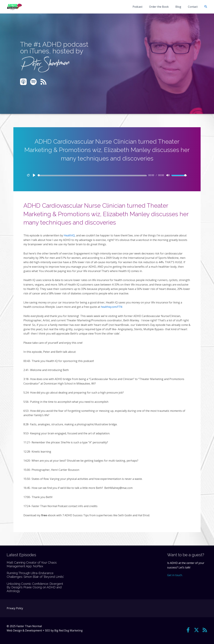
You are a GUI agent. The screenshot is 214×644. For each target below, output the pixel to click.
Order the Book (162, 7)
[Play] (34, 175)
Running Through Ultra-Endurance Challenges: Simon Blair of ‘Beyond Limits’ (35, 575)
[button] (206, 7)
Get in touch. (175, 575)
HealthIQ (69, 235)
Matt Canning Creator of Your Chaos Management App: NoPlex (32, 564)
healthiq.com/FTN (112, 307)
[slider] (92, 175)
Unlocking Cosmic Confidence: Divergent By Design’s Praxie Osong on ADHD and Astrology (35, 587)
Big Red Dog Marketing (69, 630)
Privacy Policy (15, 608)
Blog (180, 7)
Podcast (142, 7)
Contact (193, 7)
